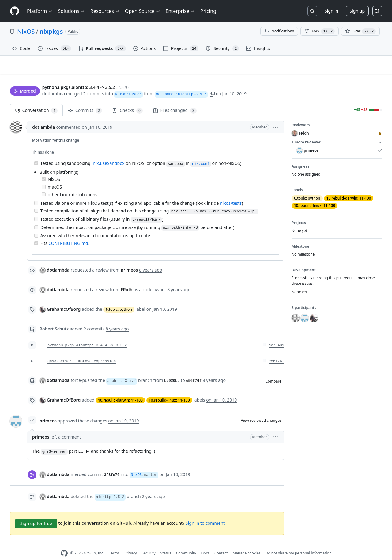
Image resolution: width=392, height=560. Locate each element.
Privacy (131, 544)
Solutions (72, 11)
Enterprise (181, 11)
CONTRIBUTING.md (68, 233)
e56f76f (277, 352)
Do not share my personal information (299, 544)
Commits (85, 101)
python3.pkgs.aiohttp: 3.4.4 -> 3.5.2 (87, 336)
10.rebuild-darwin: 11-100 (120, 391)
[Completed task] (36, 154)
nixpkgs (51, 31)
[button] (212, 82)
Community (186, 544)
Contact (221, 544)
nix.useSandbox (109, 154)
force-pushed (84, 371)
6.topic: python (119, 300)
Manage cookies (246, 544)
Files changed (175, 101)
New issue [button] (363, 69)
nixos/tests (231, 194)
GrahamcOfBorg (64, 300)
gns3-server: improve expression (82, 352)
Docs (205, 544)
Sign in (331, 11)
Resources (105, 11)
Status (166, 544)
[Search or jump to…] (312, 11)
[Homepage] (15, 11)
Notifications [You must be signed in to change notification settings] (279, 31)
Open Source (143, 11)
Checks (127, 101)
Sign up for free (36, 514)
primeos (48, 411)
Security (149, 544)
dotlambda (54, 82)
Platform (40, 11)
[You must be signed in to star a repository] (360, 31)
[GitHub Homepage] (64, 544)
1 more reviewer (337, 133)
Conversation (36, 101)
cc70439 (277, 336)
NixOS (26, 31)
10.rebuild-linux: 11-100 (169, 391)
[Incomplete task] (44, 177)
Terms (114, 544)
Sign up (357, 11)
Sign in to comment (205, 513)
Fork (320, 31)
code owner (155, 280)
